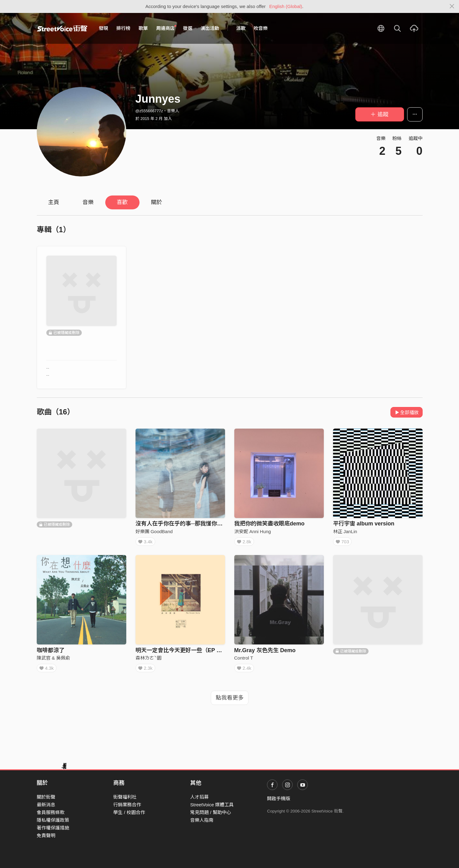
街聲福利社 (125, 797)
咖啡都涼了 (51, 652)
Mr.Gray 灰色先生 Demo (265, 652)
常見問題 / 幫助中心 (211, 812)
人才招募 (199, 797)
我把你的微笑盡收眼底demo (269, 524)
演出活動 (210, 28)
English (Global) (286, 6)
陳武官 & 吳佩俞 (53, 660)
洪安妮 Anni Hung (253, 531)
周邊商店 (166, 28)
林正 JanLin (345, 531)
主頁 (54, 202)
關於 (156, 202)
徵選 (188, 28)
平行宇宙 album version (364, 524)
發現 (103, 28)
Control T (244, 660)
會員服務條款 (51, 812)
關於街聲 (46, 797)
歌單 (143, 28)
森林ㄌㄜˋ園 (148, 660)
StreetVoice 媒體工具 (212, 805)
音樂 (88, 202)
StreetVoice (62, 28)
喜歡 (122, 202)
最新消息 (46, 805)
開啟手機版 (279, 798)
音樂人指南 (202, 820)
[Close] (452, 6)
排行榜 (123, 28)
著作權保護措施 (53, 828)
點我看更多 (230, 702)
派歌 (241, 28)
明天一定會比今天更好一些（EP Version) (187, 652)
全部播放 (407, 412)
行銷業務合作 (127, 805)
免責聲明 (46, 836)
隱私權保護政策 (53, 820)
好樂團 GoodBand (154, 531)
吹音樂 (261, 28)
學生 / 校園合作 (129, 812)
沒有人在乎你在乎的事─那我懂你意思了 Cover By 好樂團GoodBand (221, 524)
